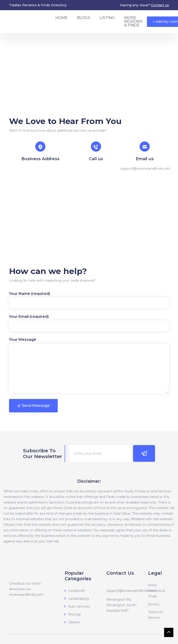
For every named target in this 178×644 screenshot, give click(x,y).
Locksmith (77, 591)
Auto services (79, 606)
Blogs (84, 18)
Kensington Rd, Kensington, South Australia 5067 (121, 605)
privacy (154, 604)
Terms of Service (155, 615)
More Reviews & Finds (133, 21)
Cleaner (74, 622)
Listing (107, 18)
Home (62, 18)
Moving (74, 614)
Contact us (160, 5)
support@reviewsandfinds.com (132, 591)
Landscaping (78, 599)
